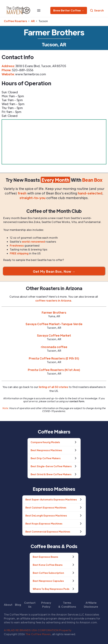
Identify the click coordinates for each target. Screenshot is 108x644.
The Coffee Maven (38, 634)
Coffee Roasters (15, 21)
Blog (18, 605)
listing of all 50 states (53, 387)
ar (33, 21)
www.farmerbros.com (30, 74)
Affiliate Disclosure (91, 605)
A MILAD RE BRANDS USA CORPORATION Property (38, 630)
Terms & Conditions (67, 605)
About (8, 605)
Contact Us (30, 605)
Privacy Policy (46, 605)
